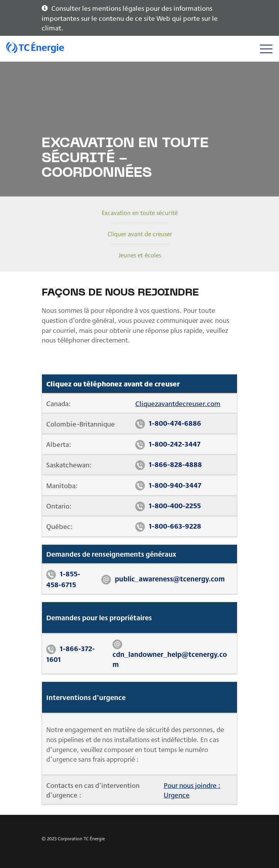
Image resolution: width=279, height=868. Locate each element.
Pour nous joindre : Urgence (192, 790)
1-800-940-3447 (175, 485)
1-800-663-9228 (175, 526)
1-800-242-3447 (175, 444)
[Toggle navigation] (266, 49)
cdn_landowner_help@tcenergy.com (170, 659)
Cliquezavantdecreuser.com (178, 403)
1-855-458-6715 (63, 579)
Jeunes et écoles (140, 255)
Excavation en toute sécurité (140, 212)
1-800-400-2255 (175, 505)
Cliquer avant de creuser (140, 234)
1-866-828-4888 (175, 464)
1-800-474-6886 (175, 423)
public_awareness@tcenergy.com (170, 578)
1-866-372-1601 (71, 654)
